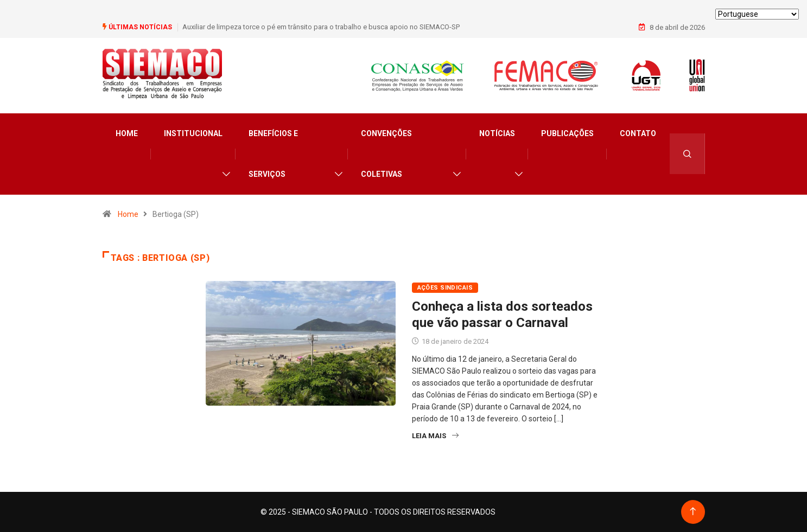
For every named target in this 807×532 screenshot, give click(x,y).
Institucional (193, 133)
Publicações (567, 133)
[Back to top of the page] (693, 512)
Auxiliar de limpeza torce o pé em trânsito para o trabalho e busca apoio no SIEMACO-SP (321, 27)
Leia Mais (435, 436)
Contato (638, 133)
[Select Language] (757, 14)
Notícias (497, 133)
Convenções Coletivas (386, 154)
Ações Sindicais (445, 288)
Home (127, 133)
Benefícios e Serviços (273, 154)
